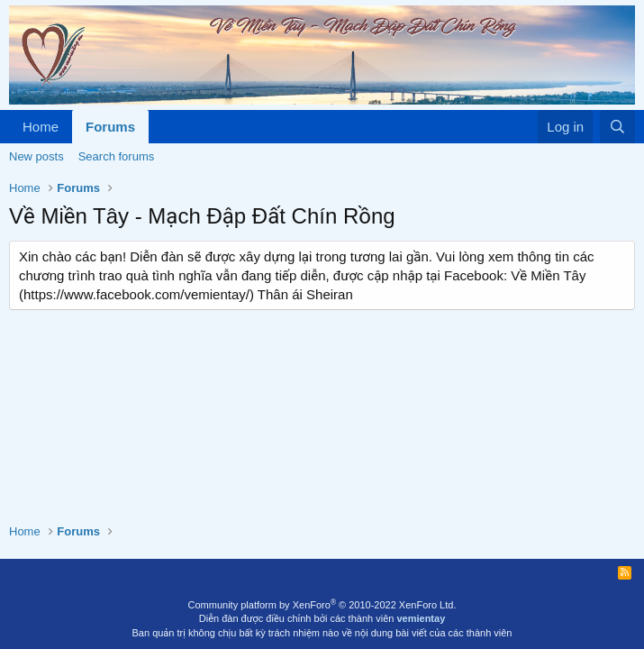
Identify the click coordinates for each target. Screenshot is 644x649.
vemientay (421, 618)
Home (41, 127)
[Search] (617, 127)
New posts (36, 156)
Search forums (117, 156)
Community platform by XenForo (322, 605)
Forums (110, 127)
